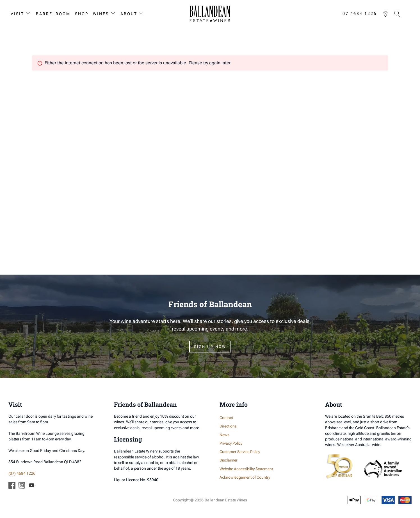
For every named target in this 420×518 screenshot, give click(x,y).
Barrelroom (53, 14)
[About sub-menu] (143, 14)
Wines (101, 14)
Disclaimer (229, 460)
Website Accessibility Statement (246, 469)
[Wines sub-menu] (114, 14)
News (224, 435)
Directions (228, 426)
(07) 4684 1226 (22, 473)
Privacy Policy (231, 443)
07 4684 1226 (360, 14)
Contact (226, 418)
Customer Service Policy (240, 452)
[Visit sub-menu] (29, 14)
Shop (82, 14)
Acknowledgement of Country (245, 477)
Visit (17, 14)
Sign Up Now (210, 347)
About (129, 14)
